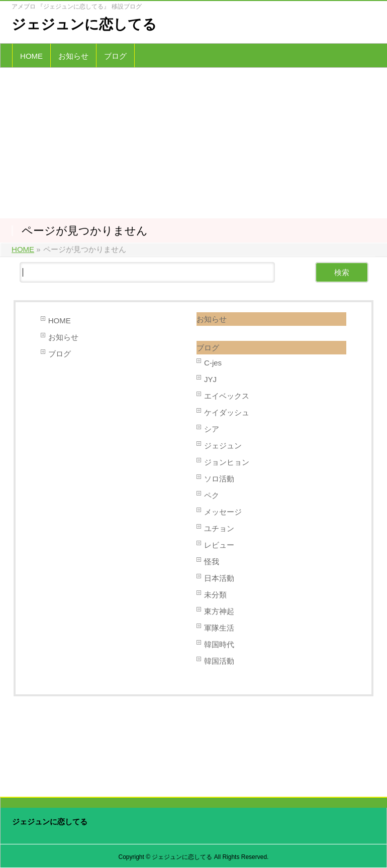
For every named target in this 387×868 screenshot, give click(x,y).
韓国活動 (219, 661)
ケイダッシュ (227, 412)
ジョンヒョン (227, 462)
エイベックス (227, 396)
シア (212, 429)
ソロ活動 (219, 479)
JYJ (210, 379)
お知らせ (63, 337)
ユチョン (219, 528)
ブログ (60, 354)
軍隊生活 (219, 628)
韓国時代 (219, 644)
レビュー (219, 545)
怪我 (212, 562)
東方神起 (219, 611)
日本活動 (219, 578)
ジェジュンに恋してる (84, 24)
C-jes (213, 363)
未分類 (215, 595)
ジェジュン (223, 446)
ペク (212, 495)
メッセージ (223, 512)
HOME (60, 321)
